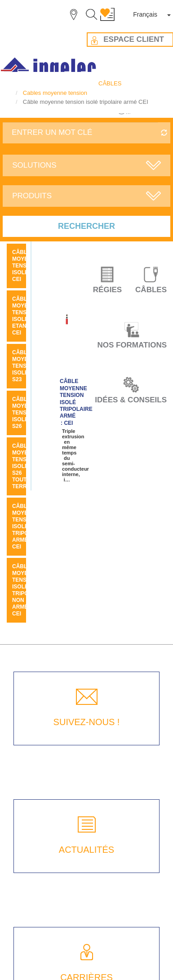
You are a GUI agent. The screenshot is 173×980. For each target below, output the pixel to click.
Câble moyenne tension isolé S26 (26, 413)
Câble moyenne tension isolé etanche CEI (26, 316)
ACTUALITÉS (86, 850)
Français (145, 14)
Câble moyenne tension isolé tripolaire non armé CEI (29, 590)
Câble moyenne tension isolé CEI (26, 266)
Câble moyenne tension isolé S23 (26, 366)
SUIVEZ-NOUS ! (87, 722)
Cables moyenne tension (55, 93)
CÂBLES (110, 83)
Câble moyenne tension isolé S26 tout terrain (26, 466)
